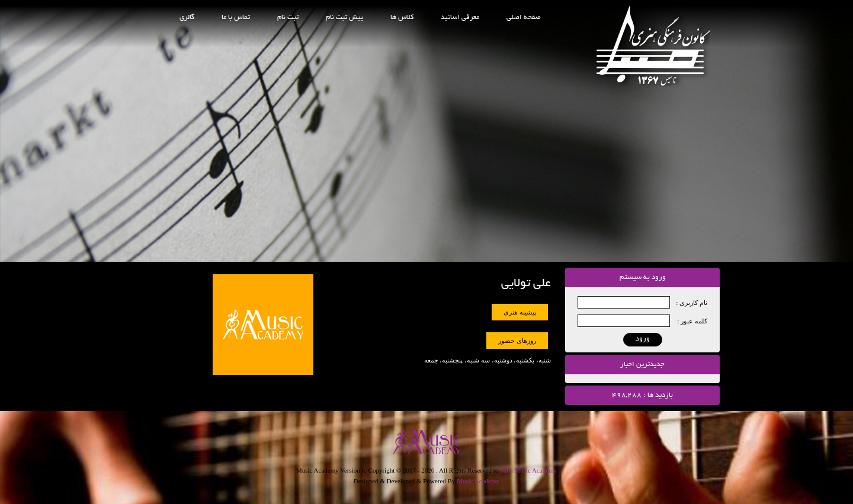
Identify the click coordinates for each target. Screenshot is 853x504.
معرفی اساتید (460, 17)
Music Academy (478, 481)
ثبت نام (288, 17)
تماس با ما (236, 17)
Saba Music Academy (528, 470)
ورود (643, 339)
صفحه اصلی (524, 17)
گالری (187, 17)
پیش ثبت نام (344, 17)
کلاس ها (402, 17)
